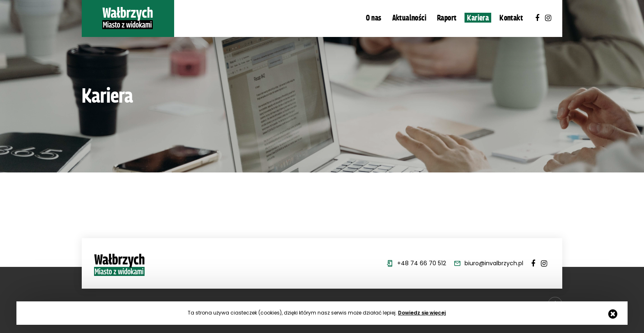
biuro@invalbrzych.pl (494, 263)
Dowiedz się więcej (422, 313)
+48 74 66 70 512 (422, 263)
